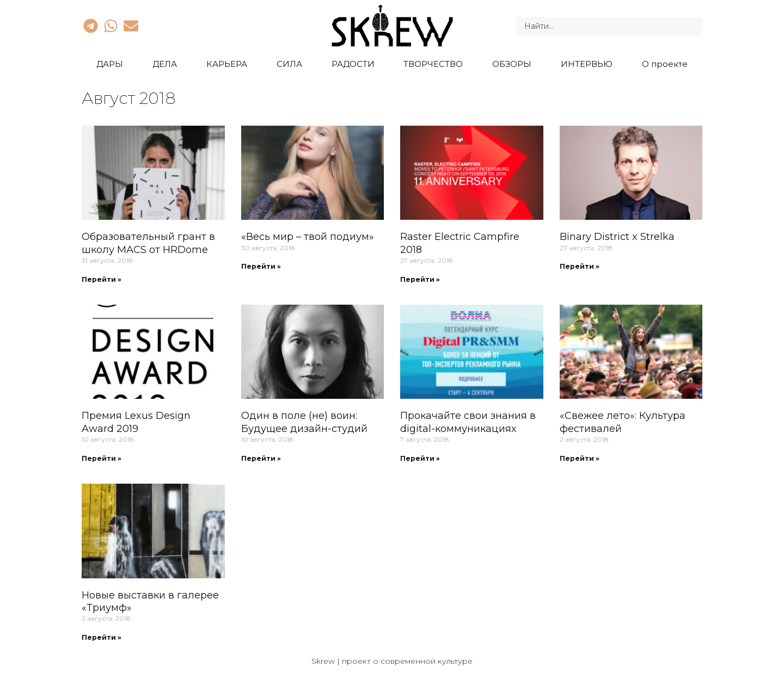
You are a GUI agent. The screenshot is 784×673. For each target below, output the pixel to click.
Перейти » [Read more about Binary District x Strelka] (580, 266)
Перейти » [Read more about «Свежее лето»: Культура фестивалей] (580, 458)
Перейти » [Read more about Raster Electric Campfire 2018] (420, 279)
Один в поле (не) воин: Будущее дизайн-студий (304, 422)
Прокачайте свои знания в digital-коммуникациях (468, 422)
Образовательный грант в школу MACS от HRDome (148, 243)
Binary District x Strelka (617, 237)
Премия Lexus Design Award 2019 (136, 422)
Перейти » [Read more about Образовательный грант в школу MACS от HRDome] (102, 279)
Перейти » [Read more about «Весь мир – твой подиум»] (261, 266)
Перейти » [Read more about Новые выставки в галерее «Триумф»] (102, 637)
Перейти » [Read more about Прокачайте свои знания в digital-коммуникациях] (420, 458)
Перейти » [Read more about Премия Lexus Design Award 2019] (102, 458)
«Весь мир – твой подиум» (308, 237)
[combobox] (609, 26)
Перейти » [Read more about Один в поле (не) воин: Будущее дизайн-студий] (261, 458)
